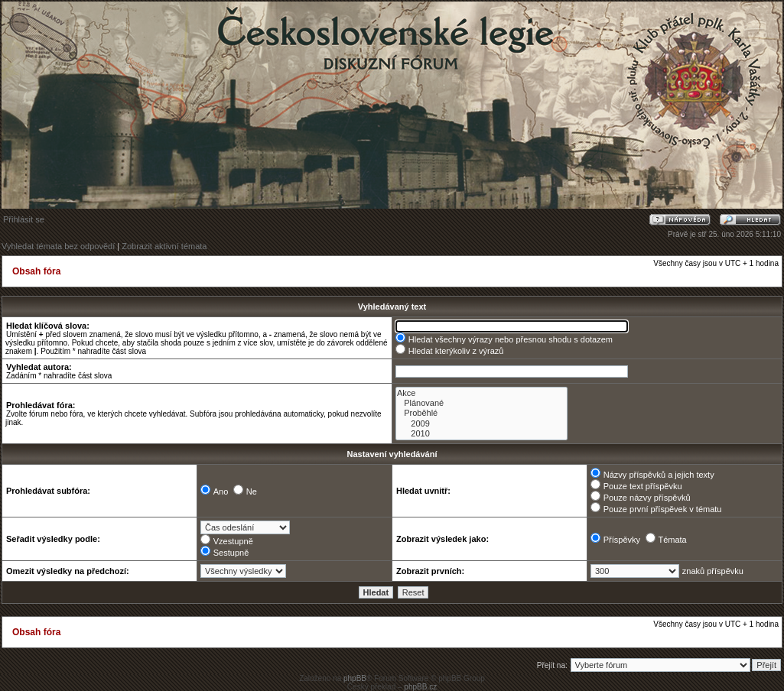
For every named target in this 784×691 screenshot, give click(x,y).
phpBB (355, 678)
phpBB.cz (420, 687)
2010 (481, 434)
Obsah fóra (36, 271)
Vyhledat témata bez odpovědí (58, 246)
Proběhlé (481, 413)
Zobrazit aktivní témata (164, 246)
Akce (481, 393)
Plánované (481, 403)
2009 (481, 424)
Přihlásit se (24, 219)
